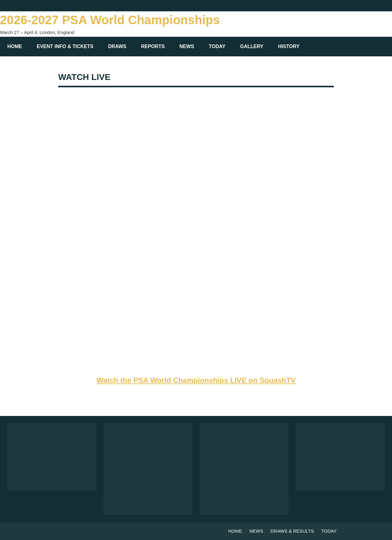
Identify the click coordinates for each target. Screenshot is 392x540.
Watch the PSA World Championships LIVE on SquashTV (196, 380)
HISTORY (292, 46)
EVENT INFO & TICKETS (65, 46)
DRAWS (117, 46)
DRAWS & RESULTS (292, 531)
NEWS (187, 46)
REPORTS (153, 46)
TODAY (217, 46)
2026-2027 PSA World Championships (110, 20)
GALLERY (252, 46)
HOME (15, 46)
